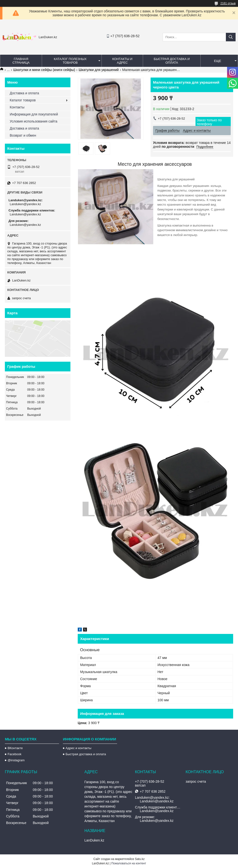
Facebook (14, 754)
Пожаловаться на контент (129, 863)
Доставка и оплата (24, 93)
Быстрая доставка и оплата (86, 754)
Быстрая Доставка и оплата (172, 61)
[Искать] (231, 37)
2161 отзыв (228, 3)
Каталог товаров (23, 100)
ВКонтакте (15, 748)
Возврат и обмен (23, 135)
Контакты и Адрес (122, 61)
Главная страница (21, 61)
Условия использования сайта (34, 121)
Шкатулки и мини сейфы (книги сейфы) (44, 70)
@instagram (16, 760)
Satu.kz (140, 859)
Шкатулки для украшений (99, 70)
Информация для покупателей (34, 114)
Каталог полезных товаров (70, 61)
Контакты (17, 107)
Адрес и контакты (78, 748)
